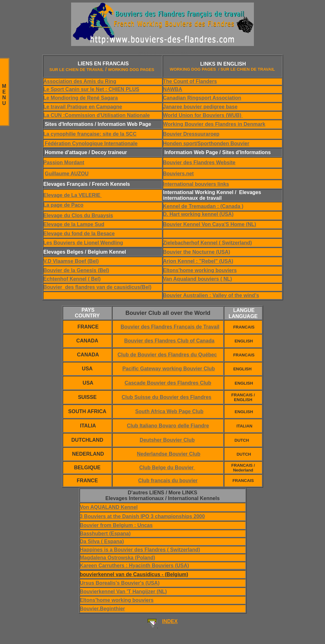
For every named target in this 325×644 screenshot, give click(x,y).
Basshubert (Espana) (105, 533)
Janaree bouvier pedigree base (200, 107)
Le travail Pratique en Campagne (83, 107)
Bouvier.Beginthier (103, 609)
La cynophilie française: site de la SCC (90, 134)
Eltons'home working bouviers (200, 270)
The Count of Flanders (190, 81)
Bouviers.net (179, 174)
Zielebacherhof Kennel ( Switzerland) (208, 243)
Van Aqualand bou (185, 279)
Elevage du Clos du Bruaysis (78, 215)
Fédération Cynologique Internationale (91, 143)
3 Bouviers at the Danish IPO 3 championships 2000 (143, 516)
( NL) (226, 279)
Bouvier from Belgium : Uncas (116, 525)
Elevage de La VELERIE (73, 195)
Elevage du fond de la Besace (79, 234)
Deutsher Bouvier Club (167, 440)
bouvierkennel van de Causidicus (134, 574)
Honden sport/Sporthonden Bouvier (206, 143)
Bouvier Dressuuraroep (191, 134)
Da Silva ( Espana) (102, 541)
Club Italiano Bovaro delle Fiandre (168, 426)
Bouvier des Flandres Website (199, 163)
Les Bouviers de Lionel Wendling (83, 243)
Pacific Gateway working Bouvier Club (169, 369)
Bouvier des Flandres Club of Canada (169, 341)
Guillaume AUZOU (67, 174)
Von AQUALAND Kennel (109, 507)
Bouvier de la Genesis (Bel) (76, 270)
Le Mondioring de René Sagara (81, 98)
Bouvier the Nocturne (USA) (197, 252)
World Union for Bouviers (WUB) (203, 115)
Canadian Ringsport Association (202, 98)
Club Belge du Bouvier (167, 468)
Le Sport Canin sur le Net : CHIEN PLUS (91, 89)
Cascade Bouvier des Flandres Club (168, 383)
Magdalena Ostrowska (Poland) (118, 558)
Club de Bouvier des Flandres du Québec (167, 355)
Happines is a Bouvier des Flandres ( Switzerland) (140, 550)
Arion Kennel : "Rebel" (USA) (198, 261)
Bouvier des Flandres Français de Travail (170, 327)
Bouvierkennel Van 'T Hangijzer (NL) (123, 592)
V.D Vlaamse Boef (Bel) (71, 261)
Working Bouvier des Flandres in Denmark (214, 124)
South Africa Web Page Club (169, 411)
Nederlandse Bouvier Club (169, 454)
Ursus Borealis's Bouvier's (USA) (120, 583)
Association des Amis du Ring (80, 81)
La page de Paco (63, 205)
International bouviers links (196, 184)
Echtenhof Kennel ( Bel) (72, 279)
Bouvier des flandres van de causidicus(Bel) (98, 287)
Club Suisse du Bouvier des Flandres (166, 397)
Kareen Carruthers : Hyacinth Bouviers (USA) (135, 566)
